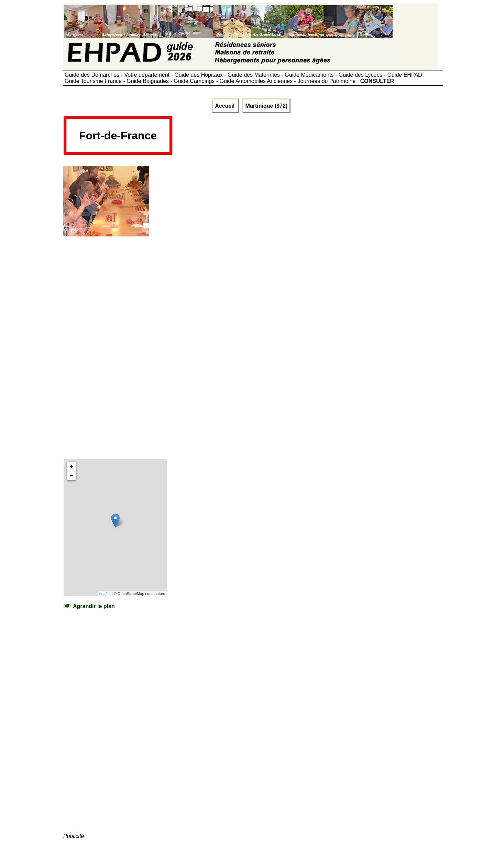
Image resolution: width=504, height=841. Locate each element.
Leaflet (105, 594)
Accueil (225, 106)
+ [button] (72, 467)
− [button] (72, 476)
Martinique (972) (267, 106)
